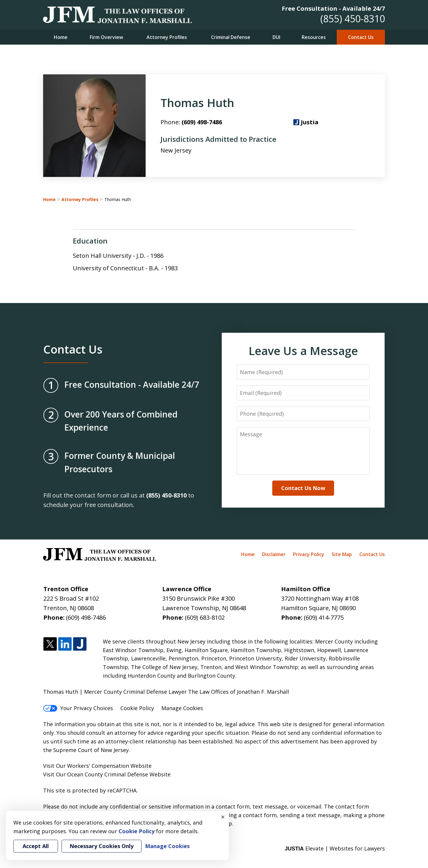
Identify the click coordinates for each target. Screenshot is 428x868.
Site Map (342, 554)
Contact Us (361, 37)
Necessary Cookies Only (102, 846)
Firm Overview (106, 37)
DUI (276, 37)
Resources (314, 37)
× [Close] (223, 817)
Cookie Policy (137, 708)
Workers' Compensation (98, 766)
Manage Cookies (182, 708)
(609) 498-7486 (202, 122)
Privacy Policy (309, 554)
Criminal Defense (231, 37)
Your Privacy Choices (78, 708)
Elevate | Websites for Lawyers (335, 848)
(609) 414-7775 (324, 617)
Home (61, 37)
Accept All (36, 846)
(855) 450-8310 (353, 19)
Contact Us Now (303, 488)
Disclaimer (274, 554)
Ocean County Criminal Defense (108, 774)
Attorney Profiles (167, 37)
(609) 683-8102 (205, 617)
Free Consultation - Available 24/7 (333, 8)
